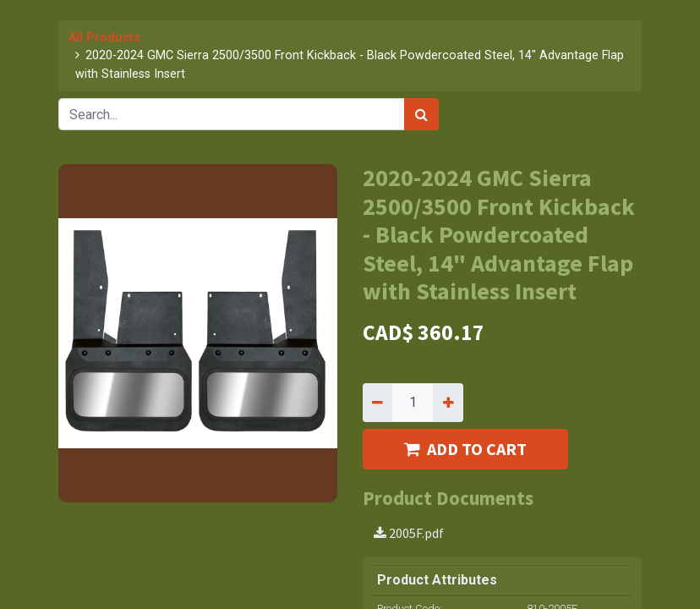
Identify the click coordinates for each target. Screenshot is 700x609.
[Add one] (448, 403)
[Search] (421, 114)
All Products (104, 38)
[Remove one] (377, 403)
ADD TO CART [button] (465, 449)
